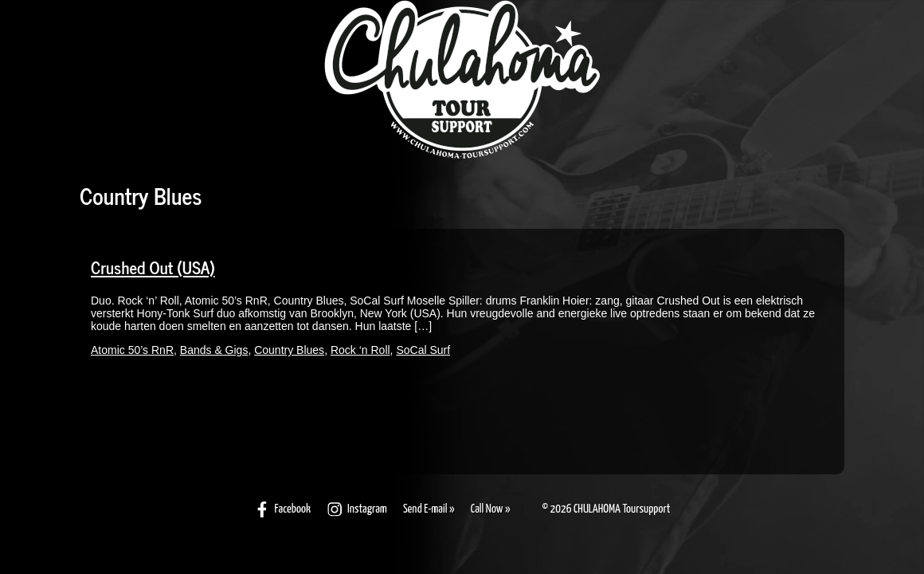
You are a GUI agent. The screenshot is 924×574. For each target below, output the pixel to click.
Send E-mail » (429, 509)
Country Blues (289, 350)
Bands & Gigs (214, 350)
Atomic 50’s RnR (132, 350)
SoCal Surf (423, 350)
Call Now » (491, 509)
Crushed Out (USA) (153, 267)
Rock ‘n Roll (360, 350)
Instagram (357, 509)
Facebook (282, 509)
